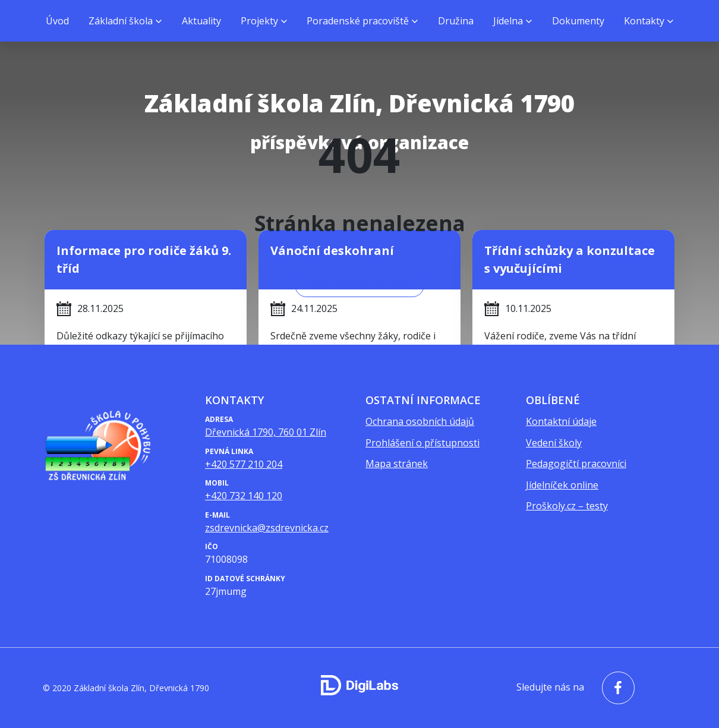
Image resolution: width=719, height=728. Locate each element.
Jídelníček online (562, 485)
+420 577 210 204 (244, 464)
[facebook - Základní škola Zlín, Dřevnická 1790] (615, 688)
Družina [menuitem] (456, 21)
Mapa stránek (397, 464)
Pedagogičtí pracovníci (576, 464)
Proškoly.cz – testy (567, 506)
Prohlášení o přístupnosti (422, 443)
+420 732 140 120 (244, 496)
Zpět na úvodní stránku (359, 283)
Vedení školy (554, 443)
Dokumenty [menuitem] (578, 21)
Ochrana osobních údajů (420, 421)
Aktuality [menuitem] (201, 21)
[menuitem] (125, 21)
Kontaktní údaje (561, 421)
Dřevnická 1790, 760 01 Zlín (266, 432)
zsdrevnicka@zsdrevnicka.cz (267, 528)
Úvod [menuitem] (57, 21)
